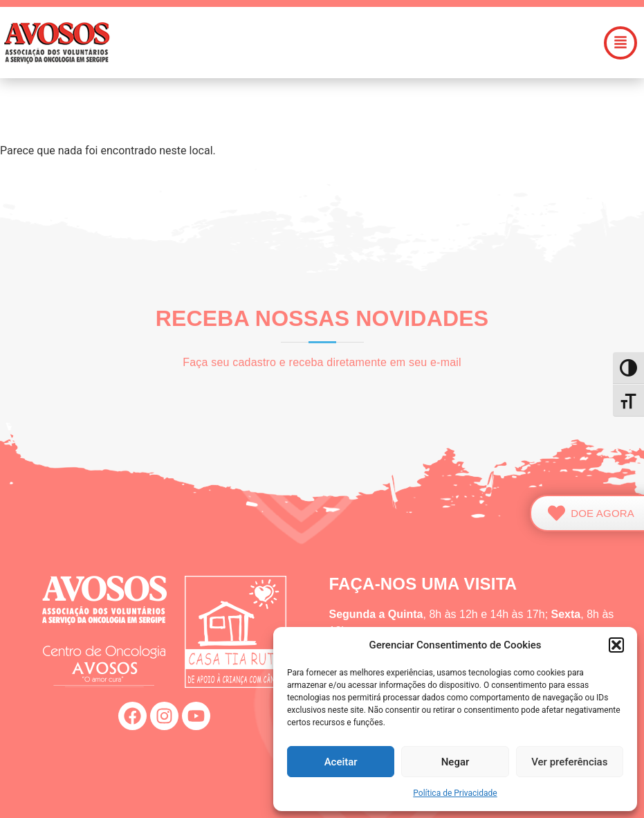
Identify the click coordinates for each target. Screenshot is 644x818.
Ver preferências (569, 762)
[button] (616, 645)
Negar (456, 762)
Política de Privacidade (455, 793)
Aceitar (341, 762)
